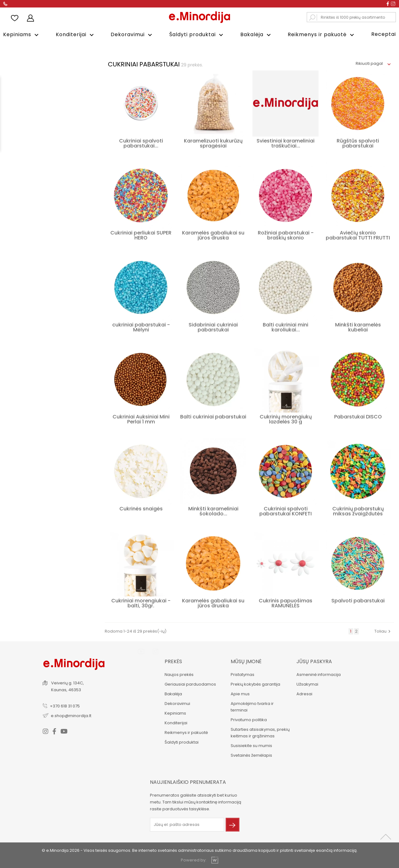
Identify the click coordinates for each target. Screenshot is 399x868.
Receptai (384, 34)
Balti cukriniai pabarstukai (213, 416)
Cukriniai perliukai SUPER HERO (141, 235)
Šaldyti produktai (197, 35)
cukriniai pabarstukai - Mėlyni (141, 327)
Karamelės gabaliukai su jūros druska (213, 235)
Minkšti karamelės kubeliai (358, 327)
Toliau (383, 631)
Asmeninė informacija (318, 674)
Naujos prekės (178, 674)
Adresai (304, 693)
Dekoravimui (132, 35)
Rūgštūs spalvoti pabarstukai (358, 143)
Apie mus (240, 693)
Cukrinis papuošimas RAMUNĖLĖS (286, 603)
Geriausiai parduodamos (190, 684)
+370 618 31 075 (65, 705)
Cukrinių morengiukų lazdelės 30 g (286, 419)
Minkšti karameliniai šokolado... (213, 511)
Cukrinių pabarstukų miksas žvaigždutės (358, 511)
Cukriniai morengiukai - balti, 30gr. (141, 603)
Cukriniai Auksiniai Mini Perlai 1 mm (141, 419)
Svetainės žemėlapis (251, 755)
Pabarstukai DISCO (358, 416)
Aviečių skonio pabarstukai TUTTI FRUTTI (358, 235)
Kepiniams (22, 35)
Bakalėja (256, 35)
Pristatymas (242, 674)
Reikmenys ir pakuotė (322, 35)
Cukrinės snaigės (141, 508)
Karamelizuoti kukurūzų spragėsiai (213, 143)
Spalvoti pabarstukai (358, 600)
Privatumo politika (248, 719)
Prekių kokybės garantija (255, 684)
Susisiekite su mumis (251, 745)
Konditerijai (76, 35)
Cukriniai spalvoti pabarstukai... (141, 143)
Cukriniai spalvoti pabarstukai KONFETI (286, 511)
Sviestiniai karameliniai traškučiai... (286, 143)
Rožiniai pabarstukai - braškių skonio (286, 235)
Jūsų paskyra (314, 661)
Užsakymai (307, 684)
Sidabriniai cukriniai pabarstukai (213, 327)
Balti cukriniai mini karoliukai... (286, 327)
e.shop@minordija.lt (72, 715)
